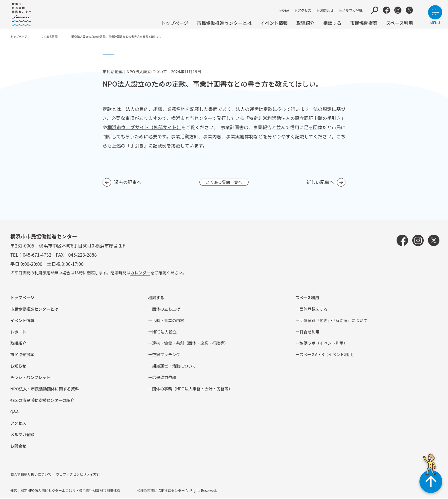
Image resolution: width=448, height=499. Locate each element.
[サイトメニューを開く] (435, 15)
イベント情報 (274, 23)
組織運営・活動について (174, 366)
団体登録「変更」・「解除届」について (333, 321)
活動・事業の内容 (168, 321)
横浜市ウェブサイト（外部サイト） (144, 127)
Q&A (285, 10)
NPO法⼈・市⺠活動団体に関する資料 (45, 389)
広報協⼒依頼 (164, 378)
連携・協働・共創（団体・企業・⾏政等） (190, 344)
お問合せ (327, 10)
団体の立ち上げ (166, 310)
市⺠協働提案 (364, 23)
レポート (18, 332)
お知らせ (18, 366)
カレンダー (140, 273)
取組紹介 (305, 23)
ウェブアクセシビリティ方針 (78, 475)
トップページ (175, 23)
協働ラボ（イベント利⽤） (323, 344)
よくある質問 (49, 36)
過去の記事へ (128, 182)
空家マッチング (166, 355)
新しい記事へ (320, 182)
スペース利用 (399, 23)
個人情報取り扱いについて (31, 475)
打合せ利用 (309, 332)
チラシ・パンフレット (30, 378)
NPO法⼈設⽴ (164, 332)
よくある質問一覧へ (224, 182)
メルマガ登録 (352, 10)
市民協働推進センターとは (224, 23)
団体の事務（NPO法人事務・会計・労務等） (192, 389)
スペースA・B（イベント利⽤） (328, 355)
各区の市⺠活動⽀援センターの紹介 (42, 401)
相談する (332, 23)
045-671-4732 (37, 255)
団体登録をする (313, 310)
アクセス (304, 10)
